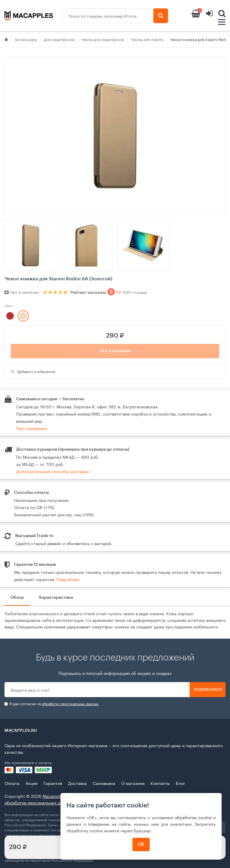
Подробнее (68, 579)
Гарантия (53, 783)
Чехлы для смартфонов (103, 39)
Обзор (17, 598)
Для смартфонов (59, 39)
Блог (180, 783)
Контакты (160, 783)
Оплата (12, 783)
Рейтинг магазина (109, 292)
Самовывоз (104, 783)
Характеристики (56, 598)
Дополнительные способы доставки (52, 471)
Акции (31, 783)
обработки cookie (193, 817)
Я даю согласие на (52, 704)
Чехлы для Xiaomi (147, 39)
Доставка (77, 783)
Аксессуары (26, 39)
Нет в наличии (115, 351)
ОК (141, 844)
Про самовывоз (32, 428)
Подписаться (208, 690)
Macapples (53, 796)
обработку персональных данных (70, 703)
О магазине (133, 783)
